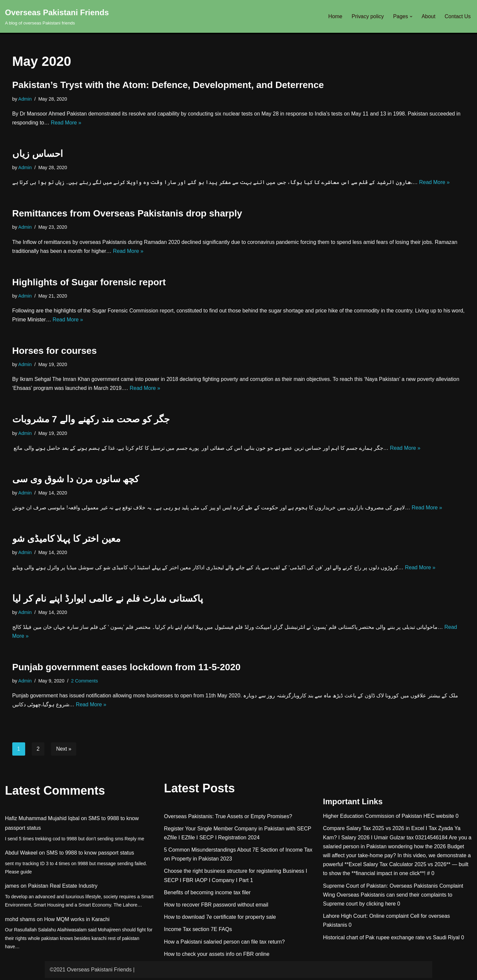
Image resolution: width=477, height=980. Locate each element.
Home (335, 16)
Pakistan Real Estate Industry (63, 888)
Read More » (66, 123)
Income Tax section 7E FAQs (198, 931)
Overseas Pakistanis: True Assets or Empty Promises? (228, 818)
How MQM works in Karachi (77, 921)
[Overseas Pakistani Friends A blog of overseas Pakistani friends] (57, 16)
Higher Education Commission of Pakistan (372, 818)
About (428, 16)
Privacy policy (367, 16)
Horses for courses (54, 351)
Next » (64, 751)
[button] (411, 17)
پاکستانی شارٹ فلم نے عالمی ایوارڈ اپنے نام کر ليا (108, 600)
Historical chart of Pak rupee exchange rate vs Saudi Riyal (391, 939)
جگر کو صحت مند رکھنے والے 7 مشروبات (91, 420)
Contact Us (458, 16)
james (12, 888)
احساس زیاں (38, 154)
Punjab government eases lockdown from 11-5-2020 (126, 669)
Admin (25, 99)
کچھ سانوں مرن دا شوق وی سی (76, 480)
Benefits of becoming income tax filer (207, 894)
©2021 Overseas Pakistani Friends (91, 972)
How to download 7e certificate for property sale (220, 919)
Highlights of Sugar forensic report (89, 282)
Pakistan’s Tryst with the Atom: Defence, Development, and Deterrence (168, 85)
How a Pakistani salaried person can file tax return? (224, 943)
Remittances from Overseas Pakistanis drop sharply (127, 214)
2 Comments (85, 682)
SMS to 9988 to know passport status (90, 855)
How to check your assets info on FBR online (217, 956)
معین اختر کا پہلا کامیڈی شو (66, 540)
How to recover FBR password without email (216, 907)
